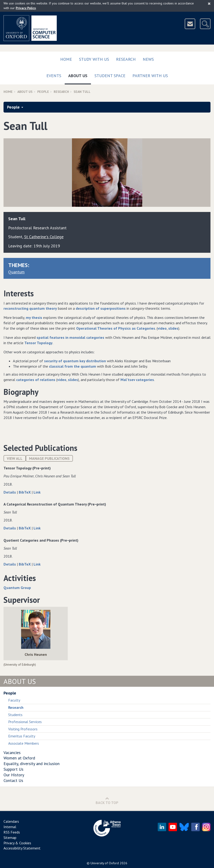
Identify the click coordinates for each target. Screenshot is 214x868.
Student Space (110, 76)
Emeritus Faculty (22, 736)
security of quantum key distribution (75, 361)
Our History (14, 775)
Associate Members (24, 743)
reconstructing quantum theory (30, 308)
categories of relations (36, 380)
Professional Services (25, 722)
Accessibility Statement (22, 848)
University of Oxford (105, 863)
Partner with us (150, 76)
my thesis (34, 317)
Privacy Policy (26, 8)
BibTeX (25, 492)
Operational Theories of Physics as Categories (116, 328)
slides (173, 328)
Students (15, 715)
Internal (10, 827)
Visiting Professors (23, 729)
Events (54, 76)
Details (10, 492)
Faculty (14, 700)
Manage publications (49, 458)
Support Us (13, 769)
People (43, 92)
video (162, 328)
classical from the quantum (73, 366)
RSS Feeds (12, 832)
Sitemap (10, 838)
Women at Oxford (19, 758)
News (148, 59)
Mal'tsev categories (137, 380)
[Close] (209, 4)
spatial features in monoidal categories (70, 337)
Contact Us (13, 780)
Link (37, 492)
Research (126, 59)
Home (66, 59)
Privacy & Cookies (17, 843)
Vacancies (12, 753)
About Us (80, 75)
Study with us (94, 59)
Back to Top (107, 801)
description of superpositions (101, 308)
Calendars (11, 821)
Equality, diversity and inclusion (32, 764)
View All (15, 458)
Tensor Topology (38, 343)
